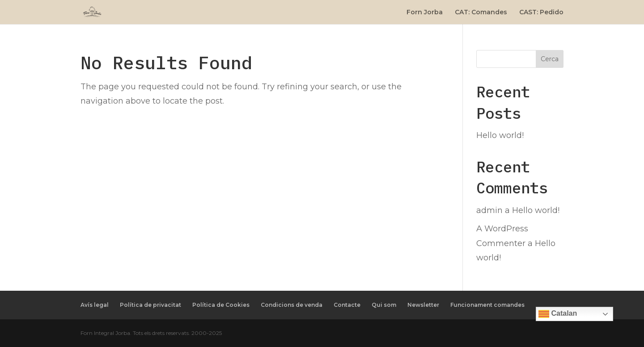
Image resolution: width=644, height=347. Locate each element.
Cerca (550, 59)
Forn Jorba (425, 13)
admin (489, 210)
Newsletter (423, 305)
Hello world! (500, 135)
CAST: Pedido (541, 13)
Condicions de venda (292, 305)
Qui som (384, 305)
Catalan (558, 314)
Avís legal (95, 305)
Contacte (347, 305)
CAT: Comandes (481, 13)
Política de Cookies (221, 305)
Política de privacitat (150, 305)
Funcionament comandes (487, 305)
